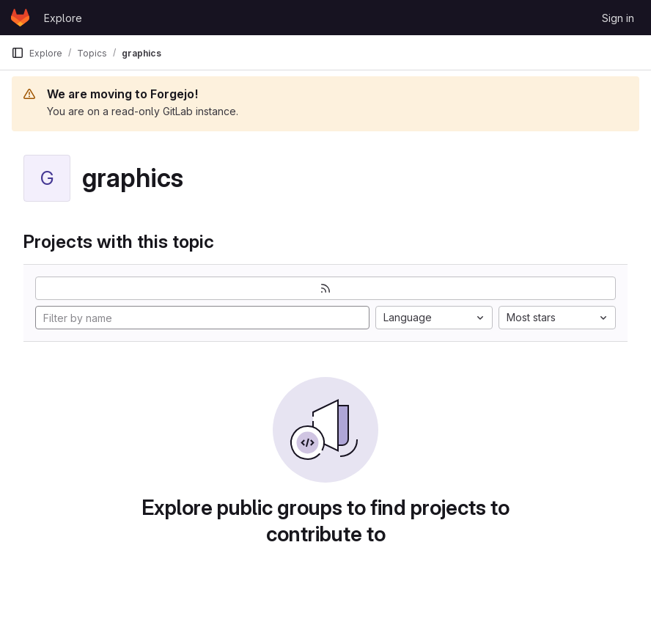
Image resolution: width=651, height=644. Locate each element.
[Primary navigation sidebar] (18, 53)
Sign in (618, 18)
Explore (63, 18)
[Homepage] (20, 18)
